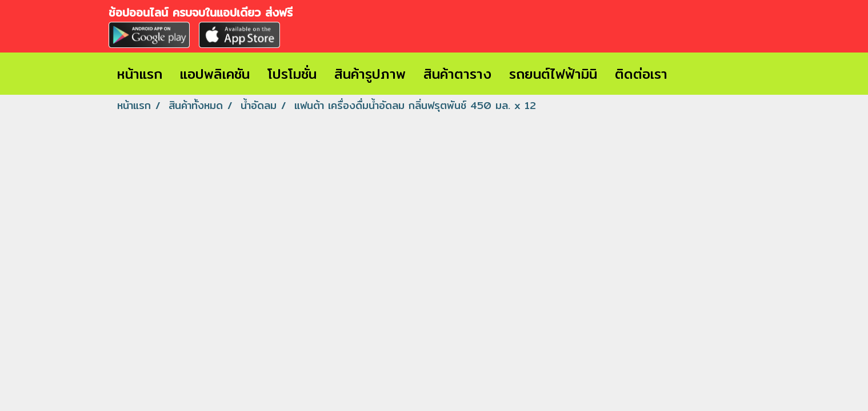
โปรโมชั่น (292, 74)
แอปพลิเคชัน (215, 74)
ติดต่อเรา (641, 74)
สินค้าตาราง (457, 74)
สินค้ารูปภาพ (370, 74)
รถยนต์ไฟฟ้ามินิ (553, 74)
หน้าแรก (140, 74)
